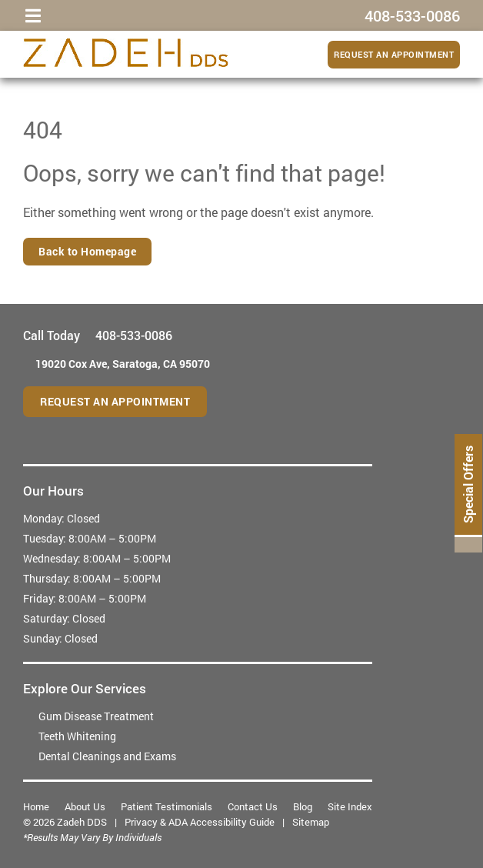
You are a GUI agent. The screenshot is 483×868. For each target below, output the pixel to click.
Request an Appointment (394, 54)
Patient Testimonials (167, 806)
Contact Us (253, 806)
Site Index (350, 806)
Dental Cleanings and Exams (107, 756)
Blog (303, 806)
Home (36, 806)
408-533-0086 (134, 335)
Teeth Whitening (77, 736)
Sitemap (311, 822)
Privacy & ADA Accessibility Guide (200, 822)
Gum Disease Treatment (96, 716)
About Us (85, 806)
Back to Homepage (87, 251)
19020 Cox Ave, (123, 364)
